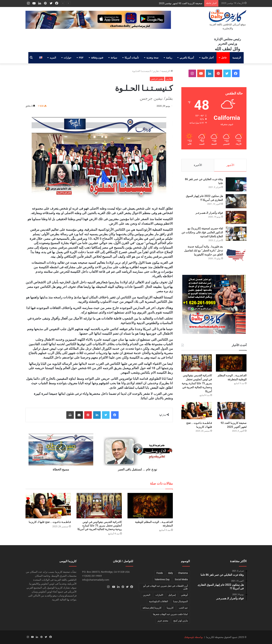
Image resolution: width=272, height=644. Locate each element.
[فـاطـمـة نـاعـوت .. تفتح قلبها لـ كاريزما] (48, 506)
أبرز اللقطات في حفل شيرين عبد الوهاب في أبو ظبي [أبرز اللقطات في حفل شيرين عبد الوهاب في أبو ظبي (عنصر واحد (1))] (166, 587)
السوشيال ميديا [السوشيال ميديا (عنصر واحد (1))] (180, 601)
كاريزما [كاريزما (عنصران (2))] (170, 608)
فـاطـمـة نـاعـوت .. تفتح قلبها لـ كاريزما (50, 522)
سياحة (114, 58)
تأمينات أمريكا (132, 58)
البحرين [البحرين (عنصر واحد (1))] (147, 595)
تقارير (156, 71)
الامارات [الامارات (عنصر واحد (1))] (159, 595)
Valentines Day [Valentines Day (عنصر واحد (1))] (162, 579)
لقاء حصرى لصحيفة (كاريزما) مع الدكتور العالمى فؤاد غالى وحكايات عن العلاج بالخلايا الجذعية (202, 232)
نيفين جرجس (157, 79)
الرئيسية (237, 58)
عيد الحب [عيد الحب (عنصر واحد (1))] (183, 608)
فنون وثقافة (97, 58)
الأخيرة (198, 165)
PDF (81, 58)
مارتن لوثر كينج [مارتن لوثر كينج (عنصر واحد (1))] (181, 621)
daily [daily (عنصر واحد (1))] (170, 573)
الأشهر (230, 165)
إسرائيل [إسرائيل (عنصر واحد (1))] (172, 595)
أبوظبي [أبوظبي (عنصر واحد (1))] (184, 595)
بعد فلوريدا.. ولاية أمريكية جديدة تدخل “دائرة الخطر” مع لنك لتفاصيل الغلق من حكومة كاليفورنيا (204, 251)
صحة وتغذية (152, 58)
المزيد (53, 58)
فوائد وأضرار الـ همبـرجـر (209, 213)
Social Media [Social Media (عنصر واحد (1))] (181, 579)
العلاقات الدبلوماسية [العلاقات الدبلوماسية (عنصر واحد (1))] (158, 601)
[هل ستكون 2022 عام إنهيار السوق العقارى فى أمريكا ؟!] (236, 201)
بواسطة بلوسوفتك (194, 637)
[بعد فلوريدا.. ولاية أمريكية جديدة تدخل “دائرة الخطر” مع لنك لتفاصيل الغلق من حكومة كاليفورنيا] (236, 255)
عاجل (224, 58)
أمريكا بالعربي (187, 58)
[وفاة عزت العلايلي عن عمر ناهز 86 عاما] (236, 184)
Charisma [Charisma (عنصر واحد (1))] (183, 573)
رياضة (169, 58)
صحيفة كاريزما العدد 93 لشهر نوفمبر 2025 (181, 3)
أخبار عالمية (208, 58)
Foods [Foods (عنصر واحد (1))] (160, 573)
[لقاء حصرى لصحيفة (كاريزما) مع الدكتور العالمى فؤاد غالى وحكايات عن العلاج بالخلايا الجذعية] (236, 234)
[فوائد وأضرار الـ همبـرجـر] (236, 217)
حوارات (68, 58)
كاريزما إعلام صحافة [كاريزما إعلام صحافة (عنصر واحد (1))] (152, 608)
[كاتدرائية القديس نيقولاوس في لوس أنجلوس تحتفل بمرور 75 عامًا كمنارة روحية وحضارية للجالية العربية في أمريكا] (99, 506)
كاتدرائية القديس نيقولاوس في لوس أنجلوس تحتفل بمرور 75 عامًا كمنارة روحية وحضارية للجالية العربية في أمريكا (100, 526)
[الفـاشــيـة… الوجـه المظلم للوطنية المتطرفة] (150, 506)
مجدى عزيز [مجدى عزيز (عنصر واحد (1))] (163, 621)
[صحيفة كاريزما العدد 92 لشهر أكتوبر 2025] (231, 411)
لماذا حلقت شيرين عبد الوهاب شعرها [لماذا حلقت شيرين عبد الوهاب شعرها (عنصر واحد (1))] (170, 614)
